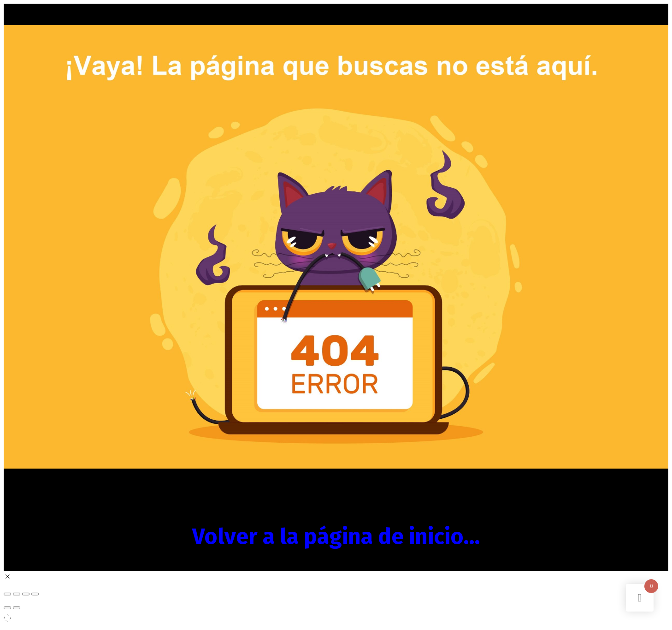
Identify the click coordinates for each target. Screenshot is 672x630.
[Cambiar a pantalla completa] (17, 594)
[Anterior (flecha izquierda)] (7, 608)
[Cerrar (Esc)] (35, 594)
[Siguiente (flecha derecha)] (17, 608)
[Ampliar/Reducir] (7, 594)
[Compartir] (26, 594)
